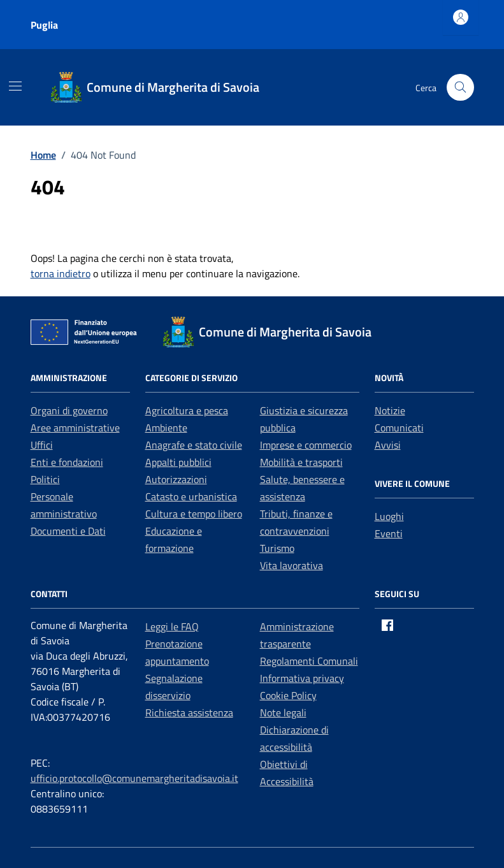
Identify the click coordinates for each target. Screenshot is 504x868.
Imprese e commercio (306, 445)
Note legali (283, 712)
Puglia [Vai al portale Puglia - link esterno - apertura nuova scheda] (44, 25)
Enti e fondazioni (67, 462)
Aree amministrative (75, 428)
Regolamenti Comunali (309, 661)
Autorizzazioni (176, 479)
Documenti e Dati (68, 531)
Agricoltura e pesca (187, 410)
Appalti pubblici (178, 462)
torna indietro (61, 273)
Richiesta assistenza (189, 712)
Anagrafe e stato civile (194, 445)
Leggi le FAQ (172, 626)
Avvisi (388, 445)
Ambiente (166, 428)
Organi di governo (69, 410)
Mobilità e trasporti (301, 462)
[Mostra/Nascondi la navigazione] (15, 86)
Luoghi (389, 516)
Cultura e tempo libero (194, 514)
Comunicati (399, 428)
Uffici (42, 445)
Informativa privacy (302, 678)
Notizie (390, 410)
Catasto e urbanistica (191, 496)
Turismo (277, 548)
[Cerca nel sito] (460, 88)
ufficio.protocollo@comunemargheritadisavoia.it (134, 778)
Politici (45, 479)
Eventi (389, 533)
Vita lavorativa (292, 565)
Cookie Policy (288, 695)
